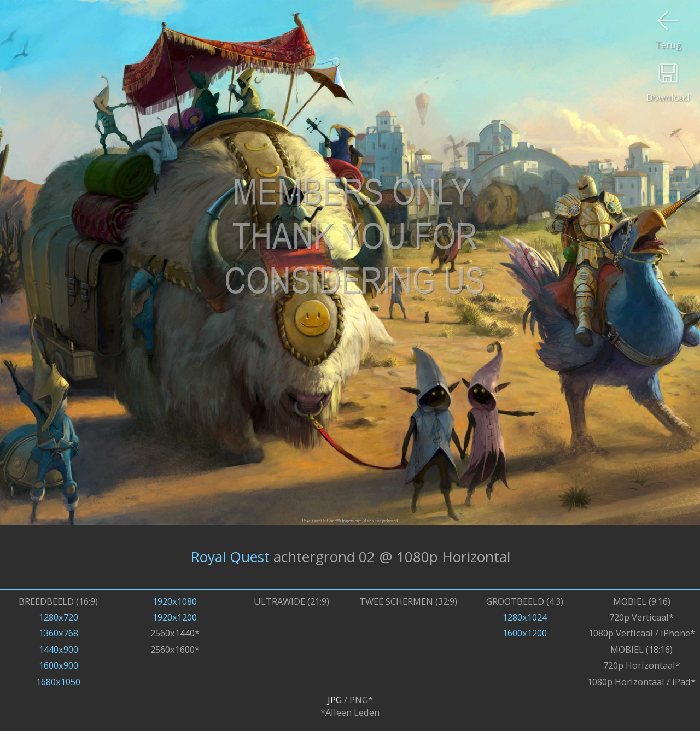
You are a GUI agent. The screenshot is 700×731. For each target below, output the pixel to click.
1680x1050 (58, 682)
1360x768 (59, 633)
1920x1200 (175, 617)
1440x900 (59, 649)
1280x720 (59, 617)
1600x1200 (525, 633)
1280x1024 (525, 617)
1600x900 (59, 665)
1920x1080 (175, 601)
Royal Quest (230, 557)
